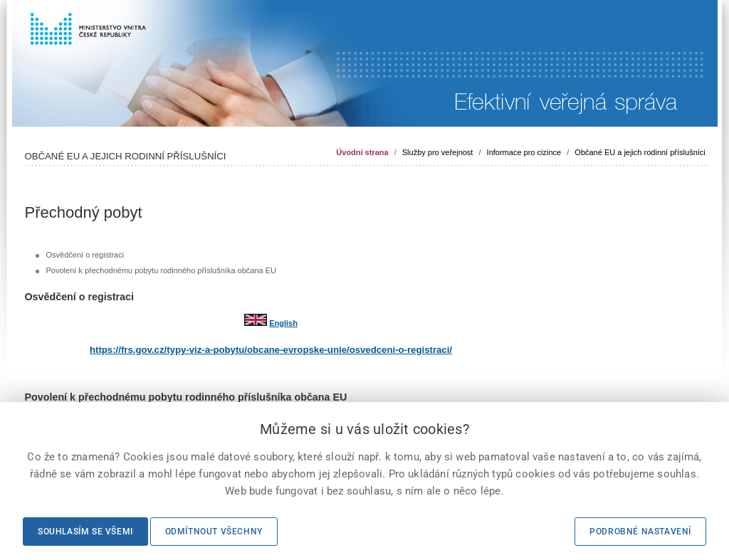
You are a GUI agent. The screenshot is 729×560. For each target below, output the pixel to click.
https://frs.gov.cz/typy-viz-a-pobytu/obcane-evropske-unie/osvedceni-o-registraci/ (271, 350)
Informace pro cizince (524, 152)
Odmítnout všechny (214, 532)
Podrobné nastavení (640, 532)
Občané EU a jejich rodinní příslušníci (640, 152)
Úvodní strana (362, 152)
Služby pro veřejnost (438, 152)
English (283, 323)
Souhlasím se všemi (85, 532)
